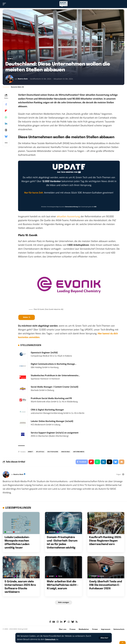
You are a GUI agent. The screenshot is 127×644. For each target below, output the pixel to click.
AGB (95, 207)
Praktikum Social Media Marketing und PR (51, 399)
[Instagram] (123, 476)
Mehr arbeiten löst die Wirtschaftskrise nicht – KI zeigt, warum (63, 586)
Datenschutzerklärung (71, 207)
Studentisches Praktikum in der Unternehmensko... (55, 376)
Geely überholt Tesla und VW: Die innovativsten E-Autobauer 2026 (105, 586)
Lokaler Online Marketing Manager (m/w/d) (52, 422)
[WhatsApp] (69, 624)
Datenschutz (51, 639)
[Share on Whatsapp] (6, 117)
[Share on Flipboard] (6, 111)
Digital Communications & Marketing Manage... (54, 365)
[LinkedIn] (61, 624)
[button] (104, 638)
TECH (61, 533)
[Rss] (77, 624)
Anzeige (52, 533)
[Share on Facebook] (6, 104)
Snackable (66, 452)
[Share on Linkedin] (6, 124)
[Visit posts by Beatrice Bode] (9, 79)
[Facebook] (50, 624)
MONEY (10, 59)
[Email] (122, 463)
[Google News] (54, 624)
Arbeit (31, 452)
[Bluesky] (73, 624)
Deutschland (53, 452)
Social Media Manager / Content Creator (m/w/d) (55, 388)
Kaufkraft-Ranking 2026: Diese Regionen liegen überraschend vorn (105, 542)
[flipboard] (65, 624)
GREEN (9, 533)
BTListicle (40, 452)
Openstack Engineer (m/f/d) (44, 353)
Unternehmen (79, 452)
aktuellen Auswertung (68, 217)
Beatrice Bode (23, 79)
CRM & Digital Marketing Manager (47, 410)
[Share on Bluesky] (6, 136)
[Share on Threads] (6, 130)
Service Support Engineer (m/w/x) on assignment (55, 433)
